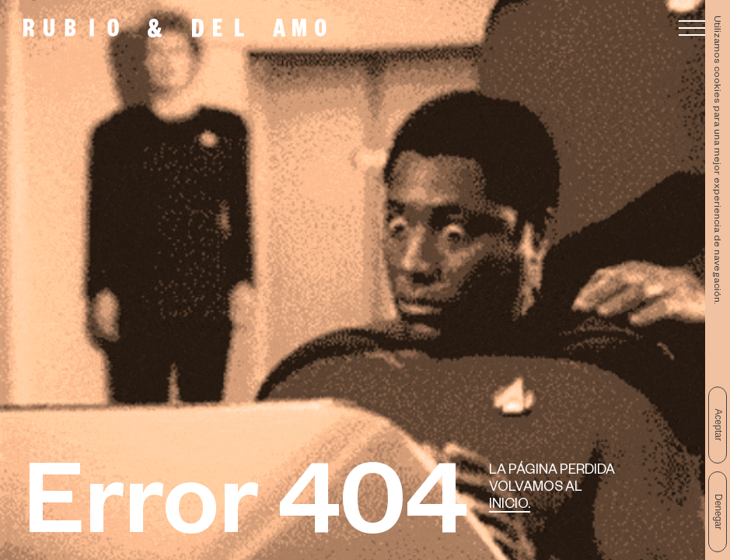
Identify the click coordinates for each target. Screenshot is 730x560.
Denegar (718, 512)
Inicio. (510, 506)
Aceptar (718, 425)
